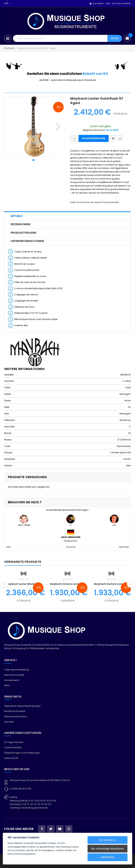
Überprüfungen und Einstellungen (22, 753)
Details (16, 216)
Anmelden (98, 3)
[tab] (67, 216)
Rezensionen (20, 224)
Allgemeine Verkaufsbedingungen (22, 706)
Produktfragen (23, 233)
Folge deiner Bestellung (17, 670)
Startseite (9, 48)
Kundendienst (12, 680)
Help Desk (124, 547)
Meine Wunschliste (14, 675)
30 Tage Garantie (14, 742)
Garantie (71, 547)
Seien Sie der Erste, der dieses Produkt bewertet (95, 202)
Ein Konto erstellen (121, 3)
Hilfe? (7, 685)
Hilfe (8, 547)
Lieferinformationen (27, 241)
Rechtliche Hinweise (15, 711)
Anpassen (108, 857)
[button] (58, 127)
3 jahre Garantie (13, 747)
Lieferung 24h (11, 758)
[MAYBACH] (35, 352)
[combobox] (60, 38)
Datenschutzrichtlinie (15, 716)
